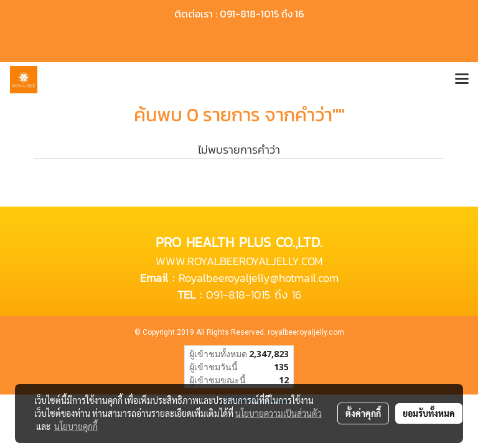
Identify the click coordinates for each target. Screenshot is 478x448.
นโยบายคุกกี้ (76, 426)
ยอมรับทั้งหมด (429, 413)
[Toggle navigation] (462, 80)
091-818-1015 (238, 295)
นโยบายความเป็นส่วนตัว (279, 413)
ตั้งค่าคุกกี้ (363, 413)
